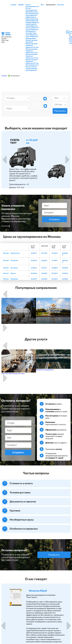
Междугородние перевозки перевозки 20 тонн (32, 61)
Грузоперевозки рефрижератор (31, 16)
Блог (43, 5)
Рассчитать (60, 111)
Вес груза (37, 98)
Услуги (28, 5)
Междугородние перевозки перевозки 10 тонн (32, 56)
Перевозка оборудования (32, 37)
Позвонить (54, 555)
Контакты (61, 5)
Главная (13, 5)
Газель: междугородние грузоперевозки (31, 68)
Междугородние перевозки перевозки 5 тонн (32, 51)
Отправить (54, 219)
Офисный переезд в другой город (13, 373)
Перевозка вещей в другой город (32, 24)
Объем (36, 106)
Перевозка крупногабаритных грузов (32, 28)
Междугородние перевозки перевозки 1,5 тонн (32, 45)
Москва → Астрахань (11, 260)
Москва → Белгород (10, 268)
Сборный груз (34, 13)
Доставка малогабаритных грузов (32, 35)
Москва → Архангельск (11, 253)
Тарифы (21, 5)
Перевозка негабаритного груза (32, 31)
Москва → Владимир (11, 279)
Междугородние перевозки (31, 41)
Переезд (28, 19)
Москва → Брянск (9, 273)
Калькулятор (51, 5)
